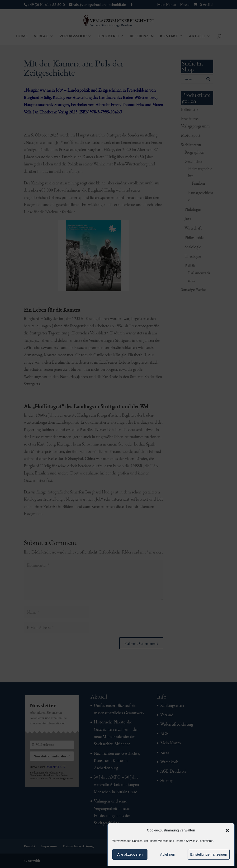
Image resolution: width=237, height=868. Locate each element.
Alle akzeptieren (130, 854)
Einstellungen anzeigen (209, 854)
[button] (227, 830)
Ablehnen (168, 854)
